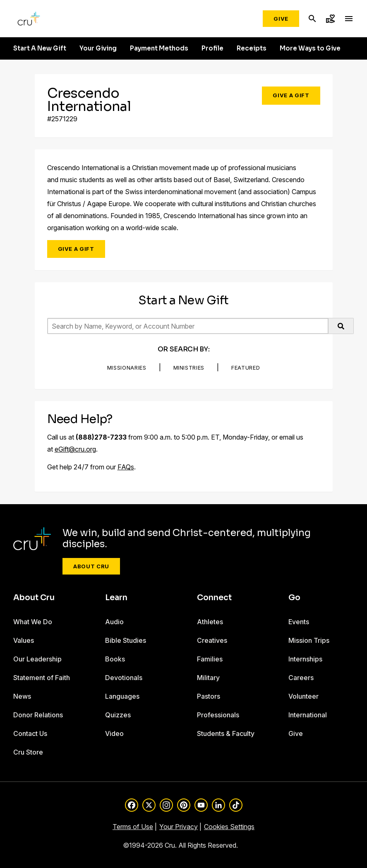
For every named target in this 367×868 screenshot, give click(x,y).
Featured (246, 368)
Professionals (218, 715)
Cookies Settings (229, 827)
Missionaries (127, 368)
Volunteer (303, 696)
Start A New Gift (40, 48)
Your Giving (98, 48)
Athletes (210, 622)
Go (294, 598)
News (22, 696)
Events (299, 622)
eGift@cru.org (75, 449)
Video (114, 733)
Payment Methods (159, 48)
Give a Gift (291, 95)
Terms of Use (133, 827)
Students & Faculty (226, 733)
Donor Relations (38, 715)
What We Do (33, 622)
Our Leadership (37, 659)
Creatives (212, 640)
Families (210, 659)
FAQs (126, 467)
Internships (305, 659)
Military (208, 678)
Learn (116, 598)
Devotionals (124, 678)
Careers (301, 678)
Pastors (209, 696)
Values (24, 640)
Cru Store (28, 752)
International (308, 715)
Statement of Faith (42, 678)
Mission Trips (309, 640)
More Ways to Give (310, 48)
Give (281, 19)
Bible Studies (126, 640)
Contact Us (30, 733)
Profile (212, 48)
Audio (114, 622)
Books (115, 659)
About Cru (91, 566)
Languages (122, 696)
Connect (214, 598)
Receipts (252, 48)
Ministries (189, 368)
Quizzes (118, 715)
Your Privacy (179, 827)
